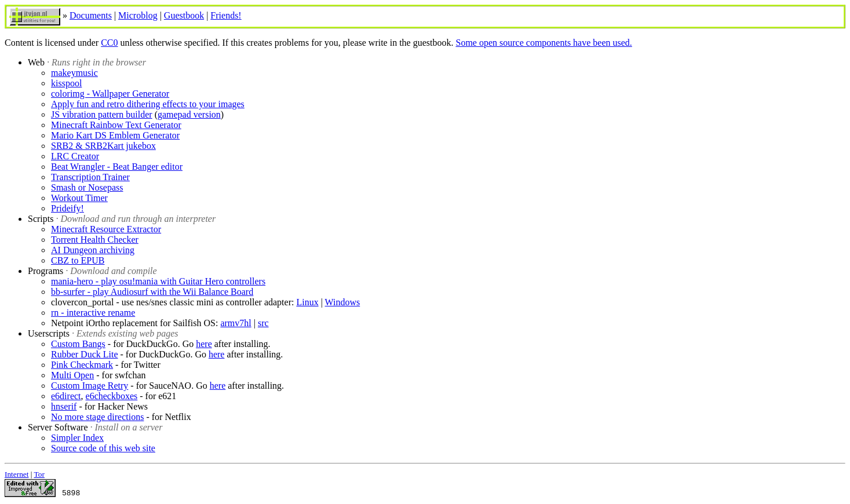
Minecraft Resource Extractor (106, 229)
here (204, 344)
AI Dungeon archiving (93, 250)
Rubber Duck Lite (85, 354)
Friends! (226, 15)
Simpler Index (77, 438)
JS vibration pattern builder (102, 114)
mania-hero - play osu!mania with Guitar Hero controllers (158, 281)
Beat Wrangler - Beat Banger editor (117, 167)
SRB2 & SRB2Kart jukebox (103, 146)
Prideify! (68, 208)
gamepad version (189, 114)
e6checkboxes (112, 396)
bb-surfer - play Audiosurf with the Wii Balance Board (152, 292)
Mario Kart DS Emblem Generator (115, 135)
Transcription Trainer (90, 177)
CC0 (109, 43)
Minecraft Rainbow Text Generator (116, 125)
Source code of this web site (103, 448)
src (263, 323)
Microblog (138, 15)
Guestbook (184, 15)
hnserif (64, 406)
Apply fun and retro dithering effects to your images (148, 104)
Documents (91, 15)
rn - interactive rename (93, 313)
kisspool (66, 83)
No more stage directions (97, 417)
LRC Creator (75, 156)
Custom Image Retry (90, 386)
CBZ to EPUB (78, 260)
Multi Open (72, 375)
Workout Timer (79, 198)
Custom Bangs (78, 344)
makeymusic (74, 73)
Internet (17, 474)
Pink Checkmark (82, 365)
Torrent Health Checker (95, 240)
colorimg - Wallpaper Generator (110, 94)
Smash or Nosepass (87, 187)
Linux (307, 302)
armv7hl (236, 323)
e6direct (66, 396)
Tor (39, 474)
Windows (343, 302)
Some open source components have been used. (543, 43)
